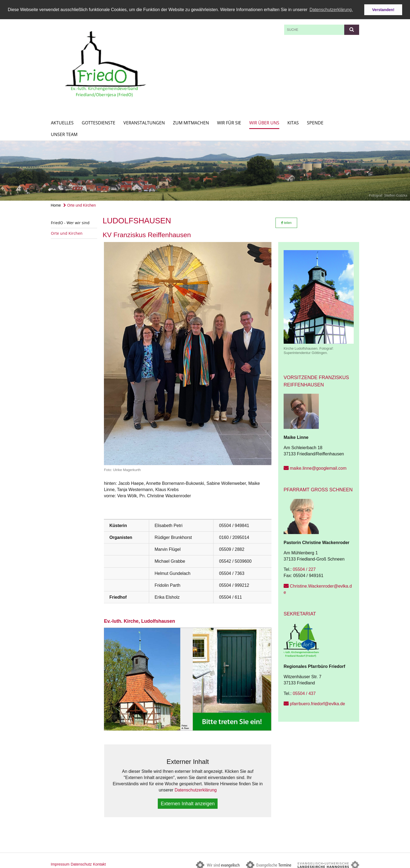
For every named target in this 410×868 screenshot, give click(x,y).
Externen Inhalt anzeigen (188, 802)
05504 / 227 (304, 568)
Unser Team (64, 133)
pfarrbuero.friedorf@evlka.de (317, 702)
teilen (286, 221)
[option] (205, 169)
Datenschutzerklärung (196, 789)
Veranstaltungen (144, 121)
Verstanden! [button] (383, 10)
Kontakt (99, 863)
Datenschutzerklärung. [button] (331, 10)
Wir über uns (264, 121)
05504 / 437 (304, 692)
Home (56, 204)
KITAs (293, 121)
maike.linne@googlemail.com (318, 467)
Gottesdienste (99, 121)
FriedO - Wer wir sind (70, 221)
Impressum (60, 863)
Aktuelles (62, 121)
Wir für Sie (229, 121)
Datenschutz (81, 863)
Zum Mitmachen (191, 121)
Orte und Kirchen (80, 204)
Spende (315, 121)
